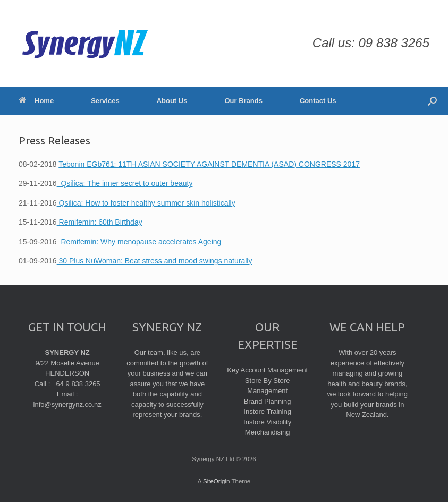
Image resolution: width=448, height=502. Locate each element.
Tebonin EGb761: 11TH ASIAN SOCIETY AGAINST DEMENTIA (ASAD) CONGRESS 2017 (209, 164)
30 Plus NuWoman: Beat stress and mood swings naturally (155, 261)
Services (105, 101)
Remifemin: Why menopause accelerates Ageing (139, 242)
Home (36, 101)
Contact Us (318, 101)
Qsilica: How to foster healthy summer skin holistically (146, 203)
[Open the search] (432, 101)
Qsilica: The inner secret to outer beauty (125, 183)
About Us (172, 101)
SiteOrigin (217, 481)
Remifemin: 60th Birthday (100, 222)
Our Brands (243, 101)
